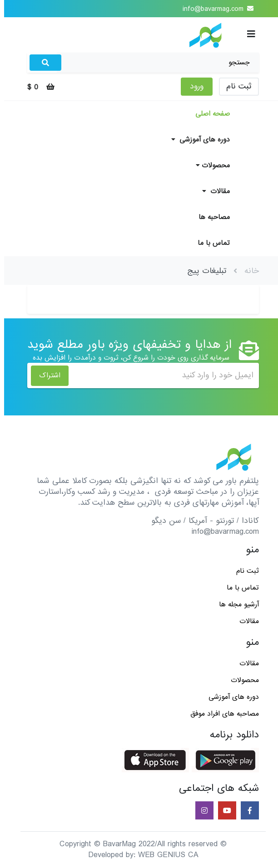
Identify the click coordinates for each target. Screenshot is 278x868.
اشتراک (46, 375)
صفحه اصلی (208, 114)
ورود (193, 86)
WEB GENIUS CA (164, 855)
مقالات (212, 191)
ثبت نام (235, 86)
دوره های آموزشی (196, 140)
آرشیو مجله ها (235, 605)
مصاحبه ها (210, 217)
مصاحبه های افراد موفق (221, 714)
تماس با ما (210, 243)
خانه (248, 271)
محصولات (209, 166)
